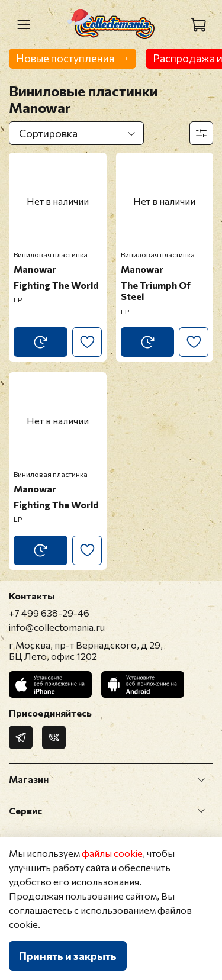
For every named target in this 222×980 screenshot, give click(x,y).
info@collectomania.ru (57, 627)
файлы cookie (112, 853)
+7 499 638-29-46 (49, 613)
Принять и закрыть (68, 956)
